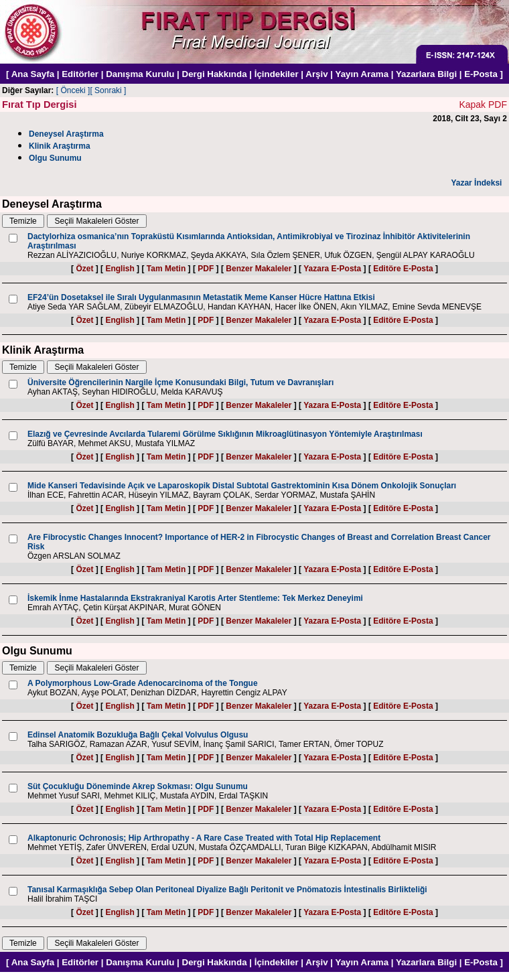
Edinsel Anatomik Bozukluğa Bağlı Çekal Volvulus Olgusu (138, 735)
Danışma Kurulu (140, 74)
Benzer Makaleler (259, 269)
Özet (84, 269)
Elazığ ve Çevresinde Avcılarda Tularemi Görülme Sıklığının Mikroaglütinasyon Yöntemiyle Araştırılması (225, 434)
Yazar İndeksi (476, 183)
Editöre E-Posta (403, 269)
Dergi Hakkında (215, 74)
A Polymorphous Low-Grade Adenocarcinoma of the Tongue (143, 683)
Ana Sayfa (33, 74)
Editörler (80, 74)
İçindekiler (277, 74)
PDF (206, 269)
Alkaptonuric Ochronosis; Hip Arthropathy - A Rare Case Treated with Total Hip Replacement (204, 838)
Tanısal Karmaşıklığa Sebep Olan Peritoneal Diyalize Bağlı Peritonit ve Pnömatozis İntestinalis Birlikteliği (227, 890)
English (120, 269)
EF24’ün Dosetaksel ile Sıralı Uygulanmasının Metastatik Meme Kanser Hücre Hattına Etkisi (201, 297)
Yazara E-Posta (332, 269)
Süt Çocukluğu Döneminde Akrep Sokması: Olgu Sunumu (138, 786)
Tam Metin (166, 269)
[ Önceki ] (73, 90)
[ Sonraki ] (108, 90)
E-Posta (481, 74)
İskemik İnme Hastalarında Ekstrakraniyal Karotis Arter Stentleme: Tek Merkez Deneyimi (195, 598)
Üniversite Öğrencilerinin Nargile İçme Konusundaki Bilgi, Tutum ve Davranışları (180, 382)
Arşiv (316, 74)
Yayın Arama (362, 74)
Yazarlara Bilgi (426, 74)
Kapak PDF (483, 104)
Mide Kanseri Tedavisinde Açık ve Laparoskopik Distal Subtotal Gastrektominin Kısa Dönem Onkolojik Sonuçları (242, 486)
